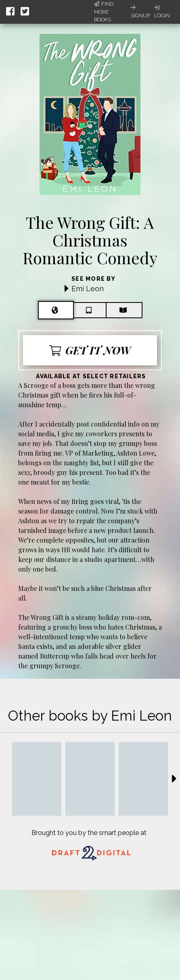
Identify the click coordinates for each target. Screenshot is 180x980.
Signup (140, 12)
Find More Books (104, 12)
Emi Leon (88, 289)
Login (162, 12)
